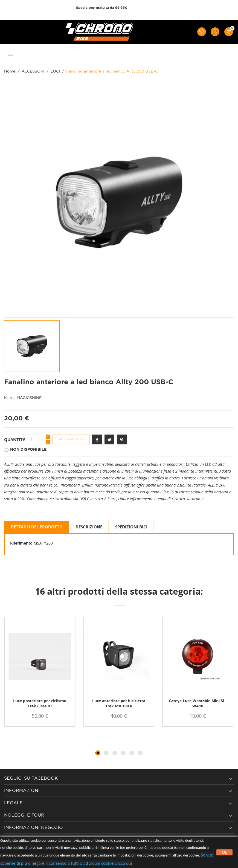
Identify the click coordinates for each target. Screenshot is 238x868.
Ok (225, 852)
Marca (10, 398)
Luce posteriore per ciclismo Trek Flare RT (40, 703)
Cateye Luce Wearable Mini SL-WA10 (198, 703)
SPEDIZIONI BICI (131, 527)
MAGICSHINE (29, 398)
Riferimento (21, 543)
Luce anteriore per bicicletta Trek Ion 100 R (119, 703)
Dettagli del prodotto (37, 527)
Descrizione (89, 527)
